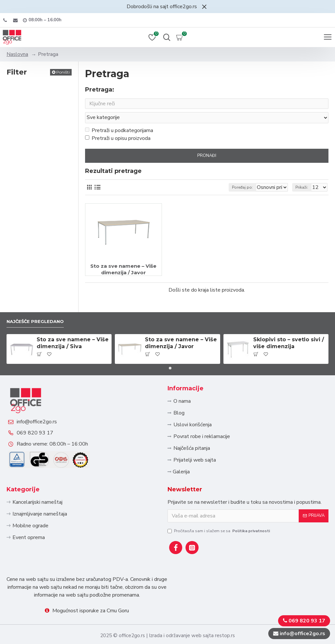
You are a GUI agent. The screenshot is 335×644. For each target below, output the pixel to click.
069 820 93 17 (42, 426)
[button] (165, 345)
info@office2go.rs (43, 409)
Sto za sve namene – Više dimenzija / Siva (73, 320)
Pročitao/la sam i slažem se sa (219, 531)
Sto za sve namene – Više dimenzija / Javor (123, 257)
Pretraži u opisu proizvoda (118, 126)
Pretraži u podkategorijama (119, 118)
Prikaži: (302, 175)
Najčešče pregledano (41, 298)
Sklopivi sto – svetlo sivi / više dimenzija (289, 320)
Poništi (63, 72)
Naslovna (17, 54)
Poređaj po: (220, 175)
